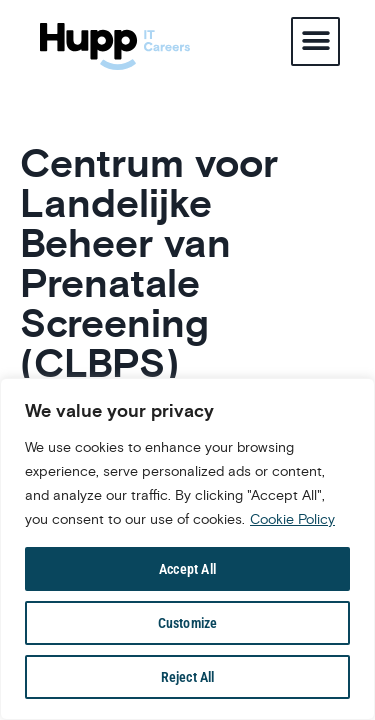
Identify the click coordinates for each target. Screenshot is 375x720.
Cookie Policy (292, 519)
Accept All (187, 569)
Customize (188, 623)
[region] (187, 549)
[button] (315, 41)
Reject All (188, 677)
